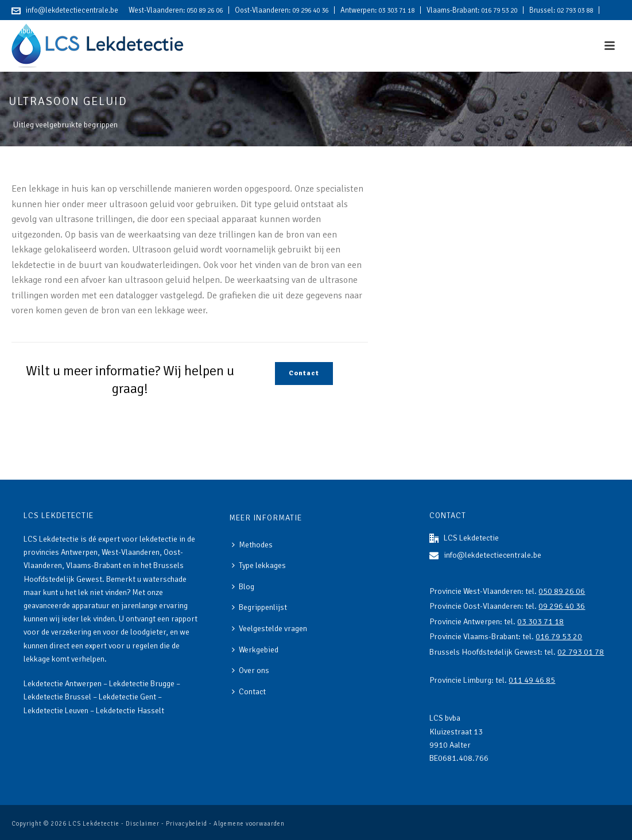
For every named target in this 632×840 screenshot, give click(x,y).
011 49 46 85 (58, 31)
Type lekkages (259, 565)
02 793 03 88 (575, 11)
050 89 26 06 (205, 11)
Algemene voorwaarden (249, 824)
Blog (243, 587)
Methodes (252, 545)
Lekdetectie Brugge (142, 684)
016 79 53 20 (499, 11)
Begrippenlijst (259, 607)
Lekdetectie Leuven (56, 711)
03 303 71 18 (396, 11)
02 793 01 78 (581, 652)
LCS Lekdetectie (94, 824)
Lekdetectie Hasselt (130, 711)
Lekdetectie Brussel (57, 697)
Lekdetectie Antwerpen (63, 684)
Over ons (251, 670)
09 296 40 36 (310, 11)
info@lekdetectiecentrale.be (72, 10)
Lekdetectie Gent (127, 697)
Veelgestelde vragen (270, 629)
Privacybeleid (187, 824)
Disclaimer (143, 824)
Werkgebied (255, 650)
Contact (249, 692)
